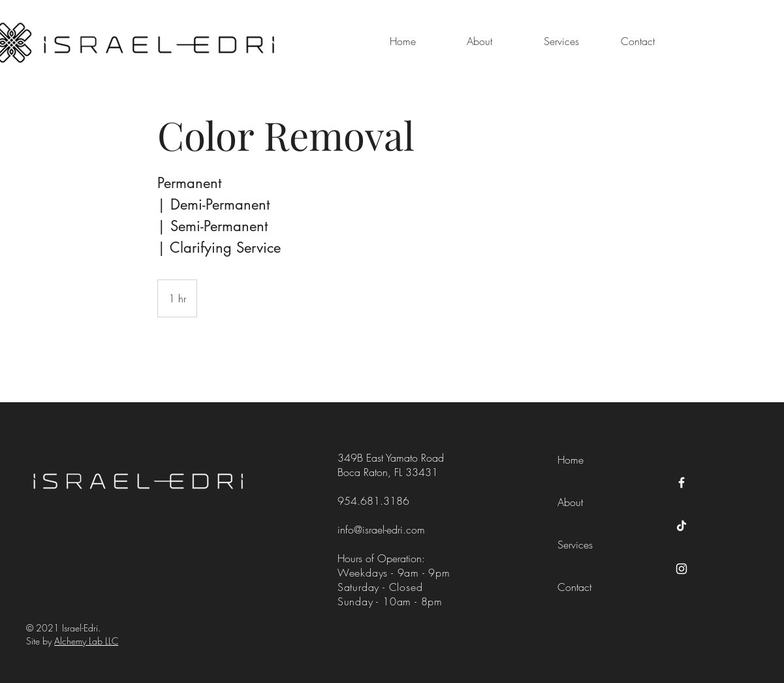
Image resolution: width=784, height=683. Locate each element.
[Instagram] (682, 569)
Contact (574, 587)
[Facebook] (682, 483)
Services (575, 545)
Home (571, 460)
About (570, 502)
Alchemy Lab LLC (86, 641)
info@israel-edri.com (381, 530)
